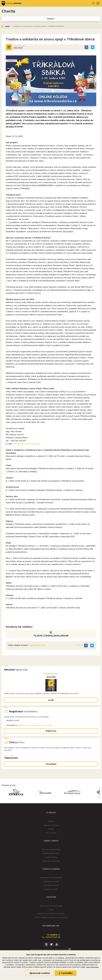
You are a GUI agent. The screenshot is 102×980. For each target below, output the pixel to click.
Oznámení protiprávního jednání (51, 916)
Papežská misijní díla (51, 864)
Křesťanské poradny (51, 856)
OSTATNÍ (51, 900)
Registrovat (51, 732)
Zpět (5, 26)
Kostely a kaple (51, 892)
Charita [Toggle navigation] (51, 19)
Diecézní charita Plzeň (51, 852)
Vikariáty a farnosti (51, 828)
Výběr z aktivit (51, 843)
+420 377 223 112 (51, 940)
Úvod (15, 26)
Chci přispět (51, 766)
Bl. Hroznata (51, 835)
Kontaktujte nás (37, 646)
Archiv (51, 701)
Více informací (92, 967)
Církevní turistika (51, 871)
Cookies (51, 912)
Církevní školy (51, 860)
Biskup (51, 831)
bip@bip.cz (54, 937)
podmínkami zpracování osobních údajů (35, 727)
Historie (51, 824)
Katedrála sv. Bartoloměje (51, 880)
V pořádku (66, 973)
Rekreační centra (51, 888)
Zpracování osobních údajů (51, 908)
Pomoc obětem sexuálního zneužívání (51, 920)
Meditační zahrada (51, 884)
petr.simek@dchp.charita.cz (27, 444)
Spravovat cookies (40, 973)
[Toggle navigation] (98, 3)
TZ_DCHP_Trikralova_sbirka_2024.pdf (51, 636)
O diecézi (51, 815)
